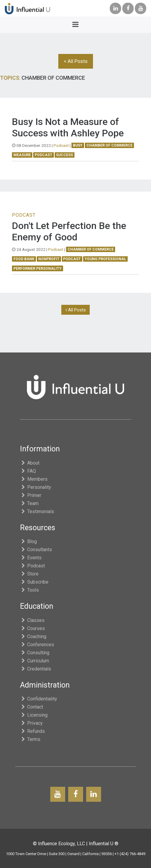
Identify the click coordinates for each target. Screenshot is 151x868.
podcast (44, 155)
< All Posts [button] (76, 61)
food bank (24, 259)
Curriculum (35, 661)
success (64, 155)
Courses (33, 628)
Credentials (36, 669)
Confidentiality (39, 699)
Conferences (37, 645)
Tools (30, 590)
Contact (32, 707)
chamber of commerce (109, 145)
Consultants (36, 550)
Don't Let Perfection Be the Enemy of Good (69, 231)
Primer (31, 495)
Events (31, 558)
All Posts (76, 310)
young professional (105, 259)
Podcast (61, 145)
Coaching (33, 636)
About (30, 463)
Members (34, 479)
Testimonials (37, 511)
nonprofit (49, 259)
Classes (32, 620)
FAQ (28, 471)
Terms (30, 739)
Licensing (34, 715)
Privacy (32, 723)
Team (29, 503)
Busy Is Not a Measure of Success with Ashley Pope (68, 127)
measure (22, 155)
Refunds (33, 731)
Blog (29, 541)
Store (29, 574)
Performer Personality (38, 269)
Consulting (35, 653)
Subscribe (34, 582)
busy (78, 145)
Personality (36, 487)
